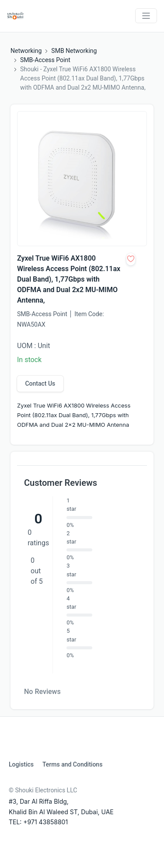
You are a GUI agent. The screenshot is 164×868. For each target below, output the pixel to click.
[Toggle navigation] (146, 16)
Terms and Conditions (72, 764)
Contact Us (40, 383)
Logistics (21, 764)
